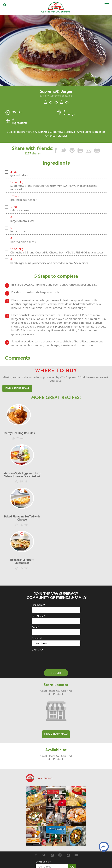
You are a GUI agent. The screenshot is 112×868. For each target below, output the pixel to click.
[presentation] (56, 658)
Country (37, 639)
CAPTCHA (37, 650)
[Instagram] (52, 855)
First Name (38, 605)
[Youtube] (76, 855)
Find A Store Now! (17, 388)
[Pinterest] (60, 855)
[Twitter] (44, 855)
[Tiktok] (68, 855)
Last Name (38, 616)
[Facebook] (36, 855)
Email (35, 627)
